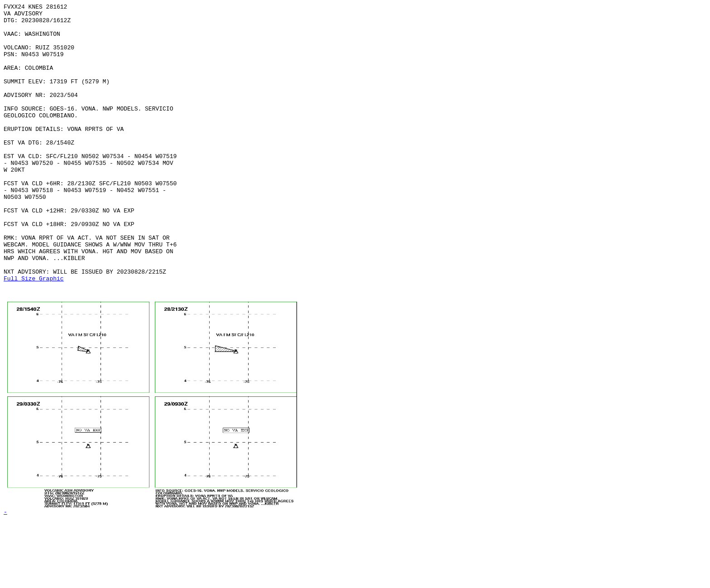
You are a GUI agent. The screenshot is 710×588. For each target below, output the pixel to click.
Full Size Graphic (34, 334)
